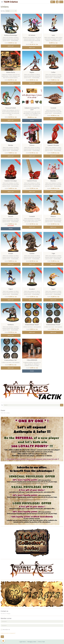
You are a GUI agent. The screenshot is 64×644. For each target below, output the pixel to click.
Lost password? (12, 633)
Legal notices (23, 642)
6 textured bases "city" (11, 360)
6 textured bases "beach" (32, 325)
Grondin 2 (32, 289)
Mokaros (53, 216)
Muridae (11, 145)
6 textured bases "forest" (53, 325)
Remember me (5, 630)
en (61, 2)
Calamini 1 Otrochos (53, 145)
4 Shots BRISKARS (32, 360)
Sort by (3, 11)
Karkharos (11, 325)
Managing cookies (32, 642)
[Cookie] (3, 641)
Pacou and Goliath (11, 108)
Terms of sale (41, 642)
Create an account (4, 633)
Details (32, 120)
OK (62, 405)
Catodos (32, 253)
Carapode (32, 216)
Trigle (53, 253)
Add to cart (11, 46)
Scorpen (11, 253)
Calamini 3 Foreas (32, 181)
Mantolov (53, 181)
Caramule (53, 108)
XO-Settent (32, 35)
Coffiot (53, 72)
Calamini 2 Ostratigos (11, 181)
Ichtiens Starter (11, 72)
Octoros (32, 145)
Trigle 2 (11, 289)
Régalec (32, 72)
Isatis (53, 35)
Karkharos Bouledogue (11, 35)
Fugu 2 (53, 289)
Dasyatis (11, 216)
